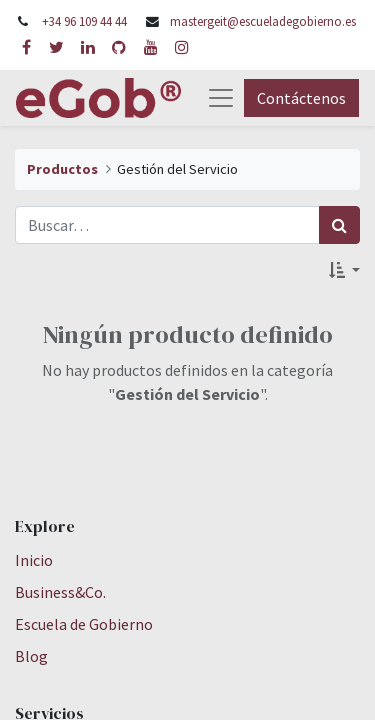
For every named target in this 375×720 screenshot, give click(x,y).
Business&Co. (60, 592)
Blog (31, 656)
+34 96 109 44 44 (84, 21)
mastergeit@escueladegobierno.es (263, 21)
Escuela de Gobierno (84, 624)
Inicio (34, 560)
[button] (344, 270)
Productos (62, 169)
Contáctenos (301, 98)
